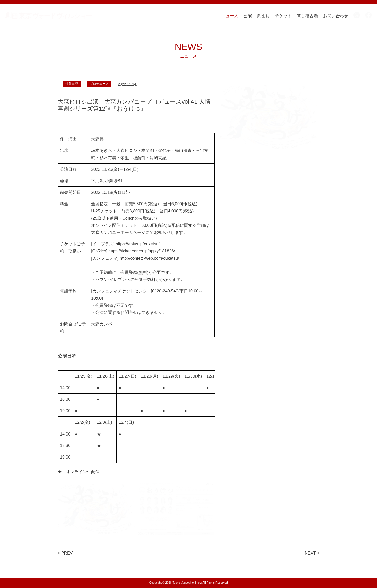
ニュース (230, 16)
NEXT (310, 553)
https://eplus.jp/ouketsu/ (138, 244)
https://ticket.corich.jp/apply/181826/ (142, 251)
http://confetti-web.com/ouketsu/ (149, 258)
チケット (283, 16)
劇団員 (263, 16)
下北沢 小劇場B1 (107, 181)
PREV (67, 553)
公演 (248, 16)
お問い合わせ (336, 16)
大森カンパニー (106, 324)
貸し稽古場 (307, 16)
